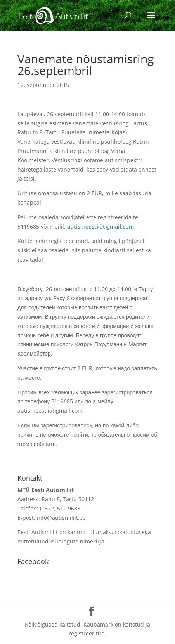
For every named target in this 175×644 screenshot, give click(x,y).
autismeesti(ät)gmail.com (100, 227)
